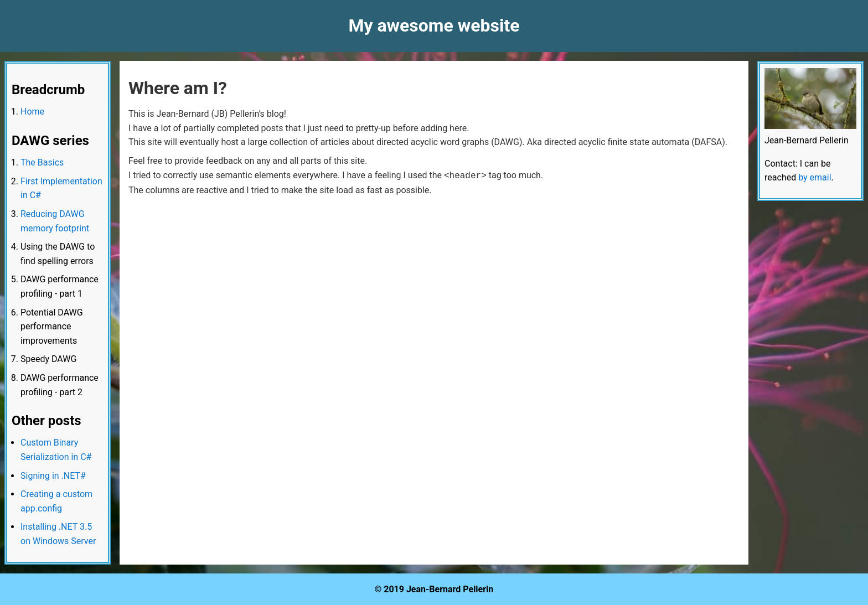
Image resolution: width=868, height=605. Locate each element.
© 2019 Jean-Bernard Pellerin (434, 589)
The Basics (42, 162)
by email (815, 177)
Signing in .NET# (53, 476)
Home (32, 112)
